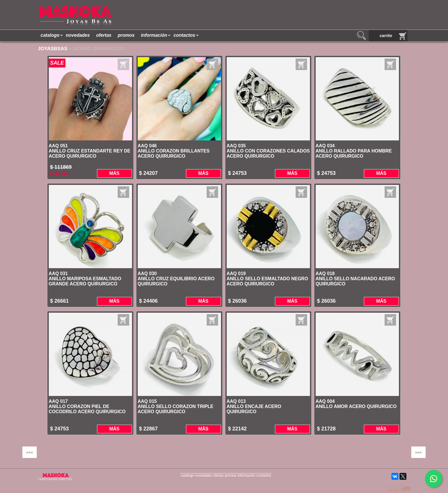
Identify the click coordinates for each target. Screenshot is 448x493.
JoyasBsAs (53, 49)
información (154, 35)
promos (126, 35)
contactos (184, 35)
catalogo (50, 35)
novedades (78, 35)
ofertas (104, 35)
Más (115, 173)
